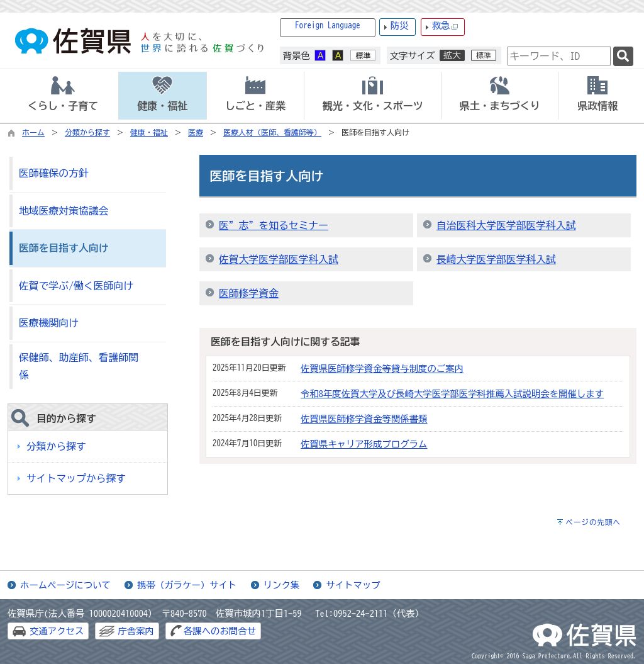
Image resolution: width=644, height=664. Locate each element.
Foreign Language (328, 25)
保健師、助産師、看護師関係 (79, 367)
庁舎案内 (136, 631)
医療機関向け (49, 323)
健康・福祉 (149, 132)
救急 (445, 26)
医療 (196, 132)
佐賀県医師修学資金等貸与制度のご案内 (382, 369)
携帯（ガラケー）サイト (187, 585)
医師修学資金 (249, 293)
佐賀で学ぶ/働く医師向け (76, 286)
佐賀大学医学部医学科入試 (279, 259)
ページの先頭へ (593, 522)
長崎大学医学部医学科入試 (496, 259)
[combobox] (559, 56)
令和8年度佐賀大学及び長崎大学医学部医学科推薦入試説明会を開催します (452, 394)
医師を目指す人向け (64, 248)
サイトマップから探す (76, 478)
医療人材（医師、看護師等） (272, 132)
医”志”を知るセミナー (274, 225)
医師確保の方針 (54, 173)
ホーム (33, 132)
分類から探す (87, 132)
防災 (400, 25)
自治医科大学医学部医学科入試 (506, 225)
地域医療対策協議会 (64, 211)
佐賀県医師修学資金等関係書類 (364, 419)
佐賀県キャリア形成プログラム (364, 444)
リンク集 (282, 585)
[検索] (623, 56)
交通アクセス (57, 631)
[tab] (63, 96)
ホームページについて (65, 585)
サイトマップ (353, 585)
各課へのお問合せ (220, 631)
